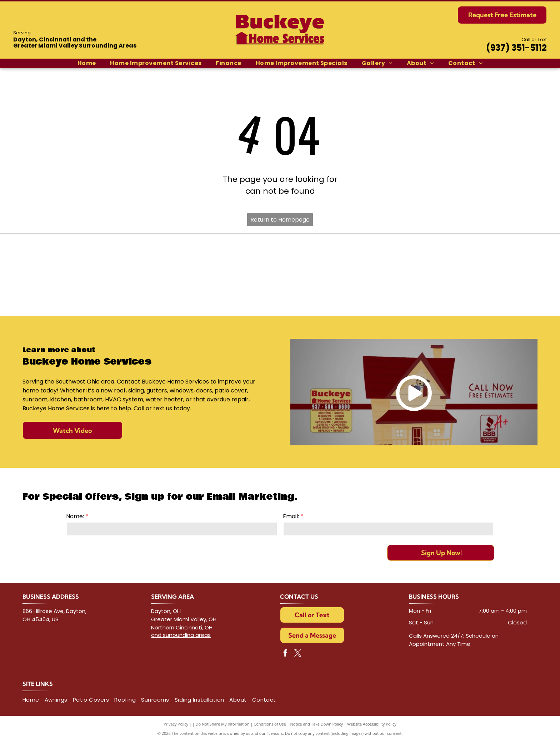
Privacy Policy (176, 724)
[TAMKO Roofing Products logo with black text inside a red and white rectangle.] (178, 259)
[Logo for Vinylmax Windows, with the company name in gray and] (280, 291)
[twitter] (298, 654)
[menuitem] (87, 63)
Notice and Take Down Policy (317, 724)
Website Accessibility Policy (372, 724)
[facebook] (285, 654)
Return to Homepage (280, 220)
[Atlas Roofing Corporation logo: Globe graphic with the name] (382, 259)
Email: (291, 516)
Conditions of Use (270, 724)
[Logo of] (483, 291)
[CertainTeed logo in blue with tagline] (77, 259)
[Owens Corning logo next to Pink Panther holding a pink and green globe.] (483, 259)
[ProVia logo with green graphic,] (178, 291)
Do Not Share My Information (223, 724)
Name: (75, 516)
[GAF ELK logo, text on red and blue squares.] (77, 291)
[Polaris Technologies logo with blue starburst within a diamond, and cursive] (382, 291)
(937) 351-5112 (516, 48)
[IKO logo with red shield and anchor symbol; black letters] (280, 259)
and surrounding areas (181, 635)
